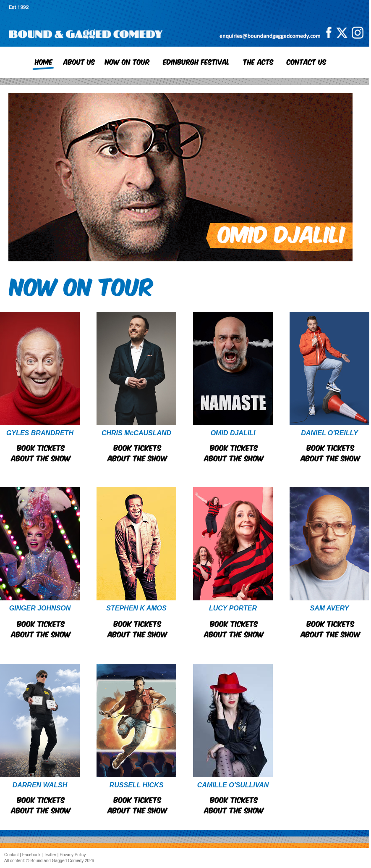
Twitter (50, 855)
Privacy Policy (73, 855)
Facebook (31, 855)
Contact (11, 855)
